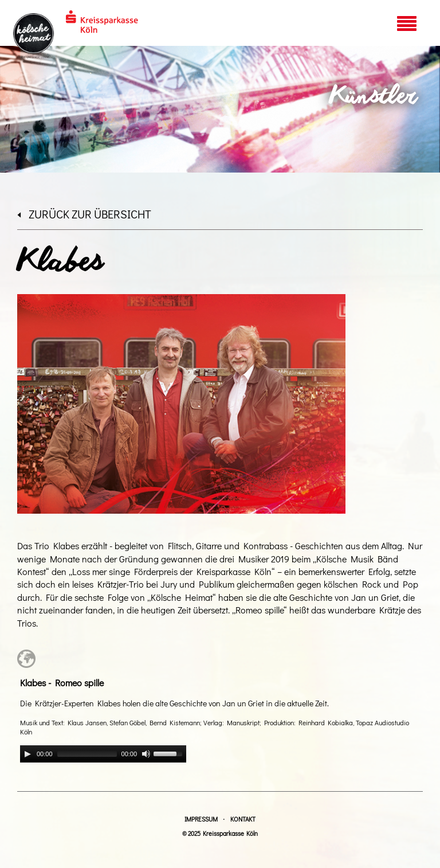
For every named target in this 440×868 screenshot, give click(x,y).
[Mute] (146, 754)
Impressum (201, 819)
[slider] (87, 754)
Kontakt (243, 819)
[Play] (27, 754)
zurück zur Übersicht (84, 214)
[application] (103, 754)
